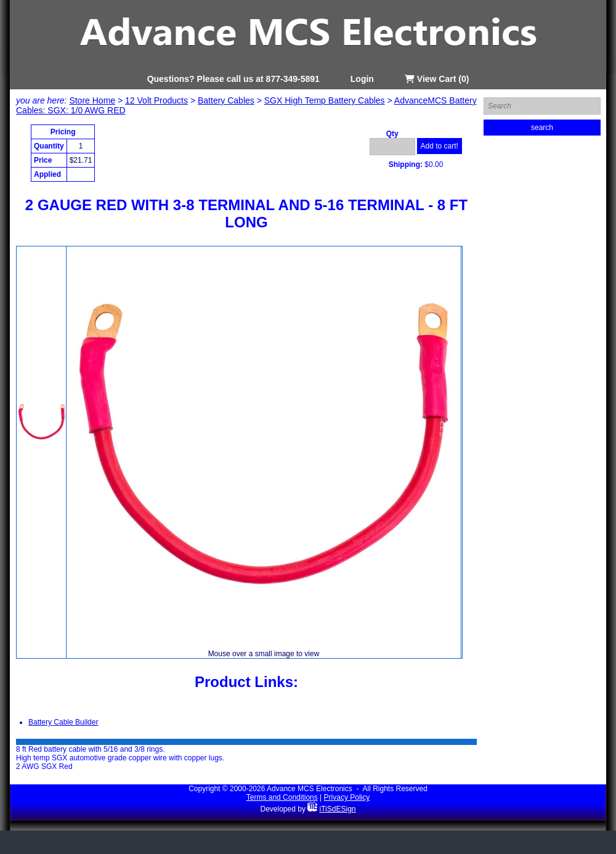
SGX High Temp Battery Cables (325, 100)
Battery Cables (226, 100)
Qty (392, 134)
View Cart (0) (437, 79)
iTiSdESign (338, 809)
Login (362, 79)
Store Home (92, 100)
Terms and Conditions (282, 797)
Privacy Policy (347, 797)
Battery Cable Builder (63, 722)
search (542, 128)
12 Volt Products (156, 100)
